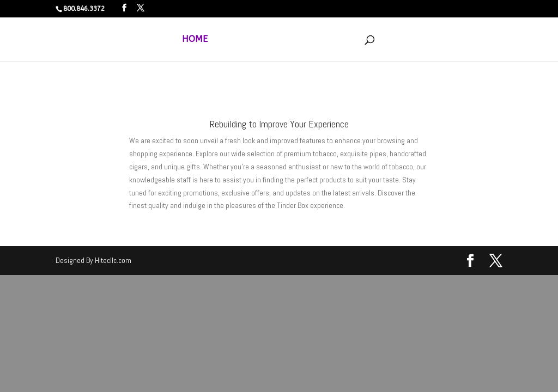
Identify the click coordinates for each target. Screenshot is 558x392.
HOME (195, 40)
